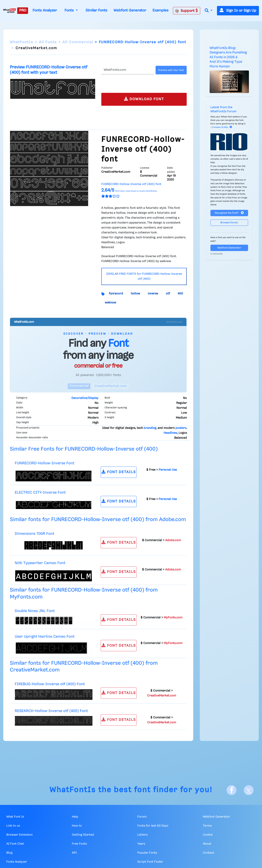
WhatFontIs (21, 42)
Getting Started (83, 835)
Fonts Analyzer (45, 10)
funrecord (116, 294)
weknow (110, 303)
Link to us (13, 826)
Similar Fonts (96, 10)
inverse (153, 294)
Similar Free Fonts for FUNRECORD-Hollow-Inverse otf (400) (84, 449)
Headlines (170, 433)
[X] (249, 790)
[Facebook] (232, 790)
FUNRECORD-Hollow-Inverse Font (45, 463)
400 (180, 294)
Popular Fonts (147, 853)
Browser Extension (19, 835)
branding (150, 428)
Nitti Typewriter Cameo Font (40, 563)
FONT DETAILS (119, 472)
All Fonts (48, 42)
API (74, 853)
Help (75, 817)
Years (141, 844)
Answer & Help (223, 127)
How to (77, 826)
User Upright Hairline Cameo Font (45, 637)
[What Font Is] (10, 11)
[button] (209, 11)
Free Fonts (79, 844)
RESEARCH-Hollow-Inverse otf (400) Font (51, 711)
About (207, 844)
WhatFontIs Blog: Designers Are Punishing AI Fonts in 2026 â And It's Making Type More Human (228, 57)
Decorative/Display (85, 398)
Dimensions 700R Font (34, 534)
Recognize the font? (229, 213)
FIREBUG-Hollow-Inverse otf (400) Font (50, 684)
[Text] (128, 70)
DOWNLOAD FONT (144, 99)
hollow (135, 294)
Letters (142, 835)
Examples (160, 10)
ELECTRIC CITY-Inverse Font (40, 493)
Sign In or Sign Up (238, 11)
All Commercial (78, 42)
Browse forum (229, 223)
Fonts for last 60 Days (153, 826)
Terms (207, 826)
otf (168, 294)
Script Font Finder (150, 862)
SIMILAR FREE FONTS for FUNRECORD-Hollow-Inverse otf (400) (144, 276)
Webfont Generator (130, 10)
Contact (208, 853)
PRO (23, 10)
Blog (9, 853)
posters (181, 428)
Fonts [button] (70, 10)
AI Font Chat (15, 844)
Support (186, 11)
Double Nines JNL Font (35, 611)
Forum (142, 817)
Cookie (208, 835)
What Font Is (15, 817)
